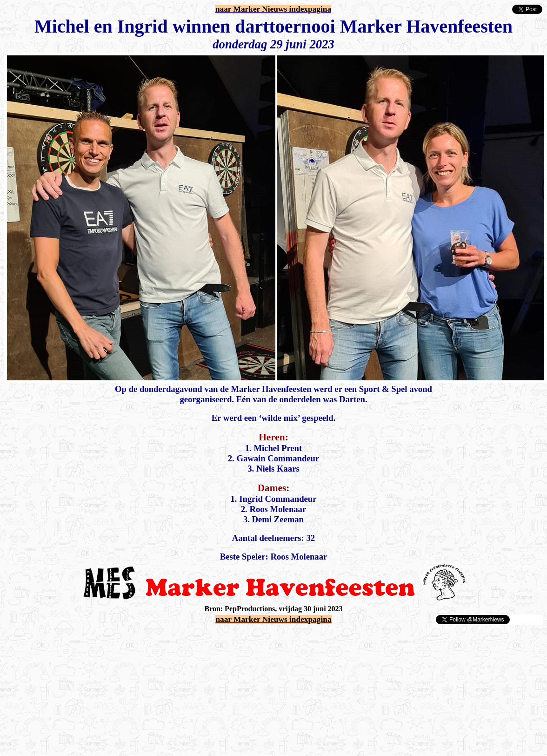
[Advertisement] (113, 639)
